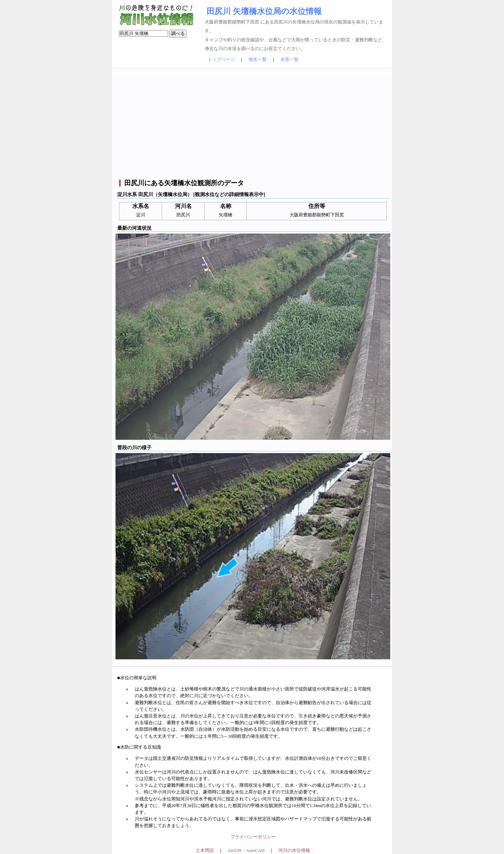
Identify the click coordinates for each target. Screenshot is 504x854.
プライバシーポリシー (253, 837)
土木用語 (205, 850)
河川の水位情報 (294, 850)
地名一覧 (258, 60)
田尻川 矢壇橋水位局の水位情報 (264, 11)
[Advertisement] (253, 126)
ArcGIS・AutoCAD (246, 850)
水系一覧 (289, 60)
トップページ (221, 60)
